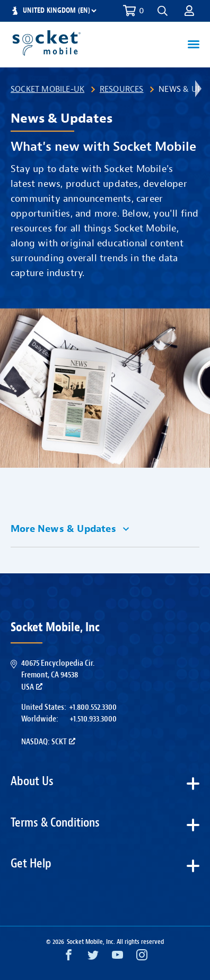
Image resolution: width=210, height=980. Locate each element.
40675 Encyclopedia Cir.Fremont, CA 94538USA (58, 675)
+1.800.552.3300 (93, 707)
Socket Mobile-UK (47, 89)
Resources (122, 89)
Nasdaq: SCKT (48, 742)
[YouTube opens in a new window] (117, 957)
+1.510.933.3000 (93, 719)
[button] (163, 11)
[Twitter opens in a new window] (93, 957)
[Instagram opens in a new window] (142, 957)
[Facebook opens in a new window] (69, 957)
